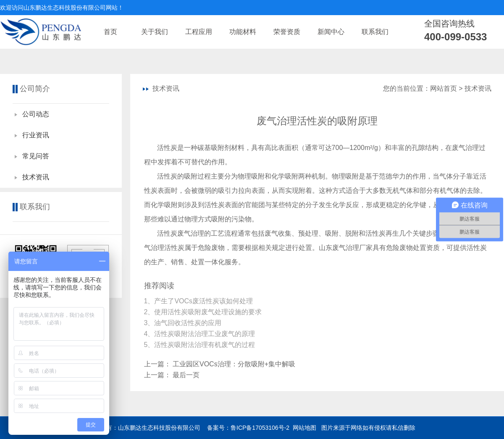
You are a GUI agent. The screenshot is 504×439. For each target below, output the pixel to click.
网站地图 (304, 428)
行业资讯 (36, 135)
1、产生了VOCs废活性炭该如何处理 (199, 301)
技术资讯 (36, 177)
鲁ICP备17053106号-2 (260, 428)
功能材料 (243, 32)
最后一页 (186, 375)
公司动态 (36, 114)
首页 (110, 32)
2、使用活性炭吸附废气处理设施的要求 (204, 312)
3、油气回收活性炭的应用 (184, 323)
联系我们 (375, 32)
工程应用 (199, 32)
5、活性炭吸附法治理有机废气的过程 (201, 345)
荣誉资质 (287, 32)
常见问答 (36, 156)
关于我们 (155, 32)
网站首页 (444, 88)
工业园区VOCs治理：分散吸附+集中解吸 (234, 364)
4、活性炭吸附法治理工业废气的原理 (201, 334)
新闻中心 (331, 32)
